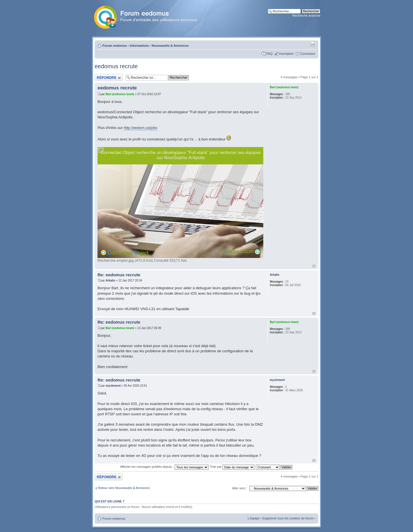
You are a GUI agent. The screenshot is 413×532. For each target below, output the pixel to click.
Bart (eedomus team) (120, 94)
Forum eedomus (115, 46)
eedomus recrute (116, 66)
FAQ (269, 54)
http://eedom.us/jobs (140, 128)
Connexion (308, 54)
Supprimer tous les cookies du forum (288, 518)
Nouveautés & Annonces (170, 46)
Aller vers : (239, 488)
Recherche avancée (306, 15)
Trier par (232, 467)
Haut (314, 266)
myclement (113, 386)
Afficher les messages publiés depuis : (164, 467)
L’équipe (254, 518)
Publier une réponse (109, 78)
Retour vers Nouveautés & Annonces (124, 488)
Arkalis (110, 280)
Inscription (286, 54)
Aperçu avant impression (312, 44)
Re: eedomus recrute (119, 275)
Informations (139, 46)
